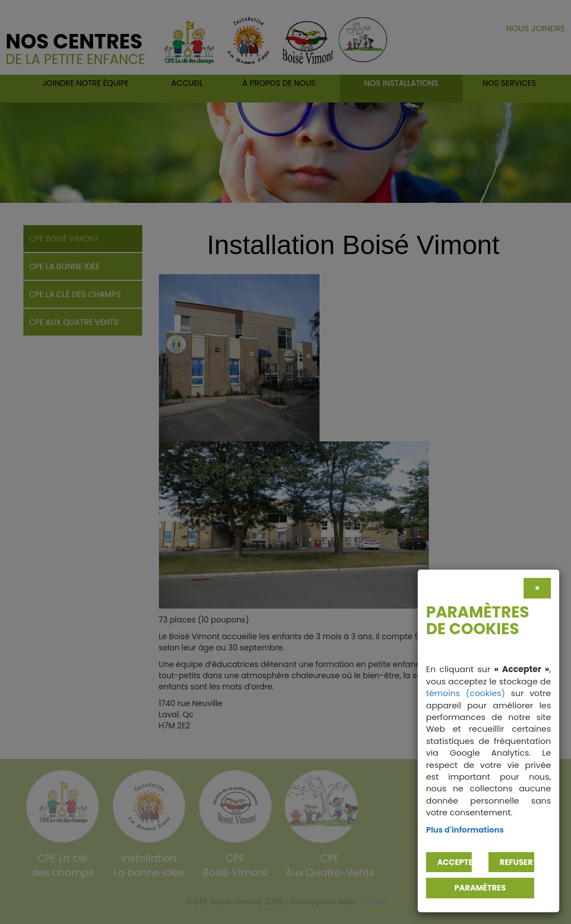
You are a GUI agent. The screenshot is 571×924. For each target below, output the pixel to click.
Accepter (454, 862)
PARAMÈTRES (480, 888)
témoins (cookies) (466, 693)
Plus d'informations (465, 830)
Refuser (516, 862)
